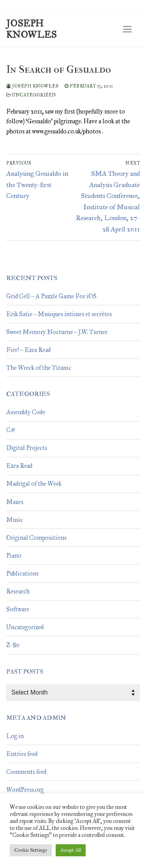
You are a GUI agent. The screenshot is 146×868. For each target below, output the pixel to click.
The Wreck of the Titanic (39, 368)
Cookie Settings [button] (31, 850)
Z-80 (13, 645)
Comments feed (26, 772)
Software (18, 609)
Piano (14, 556)
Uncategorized (31, 95)
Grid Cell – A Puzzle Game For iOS (51, 296)
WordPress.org (25, 790)
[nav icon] (127, 29)
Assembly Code (26, 412)
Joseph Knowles (32, 29)
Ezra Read (19, 466)
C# (11, 430)
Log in (15, 736)
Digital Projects (27, 448)
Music (15, 520)
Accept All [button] (71, 850)
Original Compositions (36, 538)
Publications (22, 573)
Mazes (15, 502)
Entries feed (22, 754)
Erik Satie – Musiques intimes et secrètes (59, 314)
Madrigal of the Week (34, 484)
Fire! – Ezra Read (28, 350)
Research (18, 591)
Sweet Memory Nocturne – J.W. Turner (57, 332)
